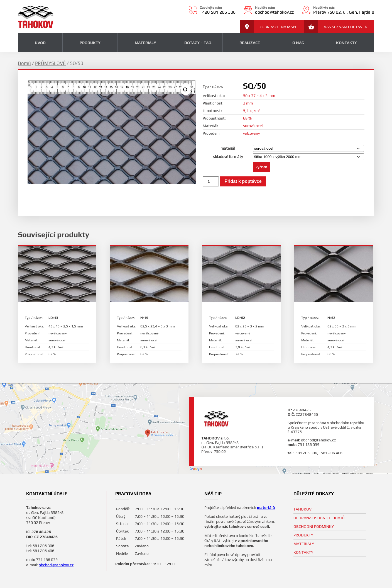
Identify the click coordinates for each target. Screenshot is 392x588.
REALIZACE (250, 43)
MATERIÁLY (145, 43)
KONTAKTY (346, 43)
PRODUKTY (90, 43)
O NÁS (298, 43)
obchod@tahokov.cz (56, 565)
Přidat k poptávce (243, 181)
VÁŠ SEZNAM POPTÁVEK (336, 27)
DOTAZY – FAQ (198, 43)
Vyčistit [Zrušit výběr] (261, 167)
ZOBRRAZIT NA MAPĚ (269, 27)
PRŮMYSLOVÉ (50, 63)
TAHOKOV (302, 509)
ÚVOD (40, 43)
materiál (228, 148)
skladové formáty (228, 157)
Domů (24, 63)
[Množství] (211, 181)
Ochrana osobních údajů (319, 518)
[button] (186, 90)
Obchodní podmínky (314, 526)
